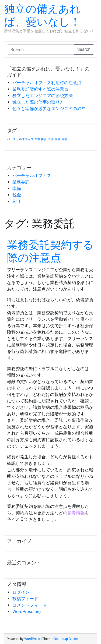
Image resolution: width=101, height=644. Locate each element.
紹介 (17, 201)
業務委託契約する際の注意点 (40, 89)
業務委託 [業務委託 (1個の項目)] (41, 139)
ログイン (21, 592)
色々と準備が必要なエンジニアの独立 (49, 109)
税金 (17, 195)
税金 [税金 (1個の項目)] (58, 139)
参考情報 (76, 513)
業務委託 (21, 182)
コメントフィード (30, 605)
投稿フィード (25, 599)
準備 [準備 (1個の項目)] (51, 139)
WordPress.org (27, 612)
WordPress (32, 639)
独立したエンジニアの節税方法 (43, 96)
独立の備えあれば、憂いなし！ (42, 15)
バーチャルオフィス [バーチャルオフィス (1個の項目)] (20, 139)
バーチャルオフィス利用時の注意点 (47, 83)
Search (84, 49)
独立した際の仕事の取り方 (38, 102)
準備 (17, 188)
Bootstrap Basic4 (66, 639)
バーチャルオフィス (32, 176)
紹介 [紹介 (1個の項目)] (65, 139)
